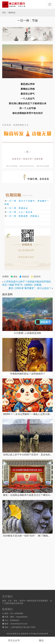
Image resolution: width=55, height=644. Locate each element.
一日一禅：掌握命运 (17, 208)
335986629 (14, 620)
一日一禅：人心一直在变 (20, 212)
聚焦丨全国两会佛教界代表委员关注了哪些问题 (27, 495)
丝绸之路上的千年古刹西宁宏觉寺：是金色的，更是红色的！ (27, 455)
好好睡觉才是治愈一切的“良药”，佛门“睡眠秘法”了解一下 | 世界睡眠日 (27, 536)
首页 (4, 13)
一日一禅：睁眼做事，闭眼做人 (23, 216)
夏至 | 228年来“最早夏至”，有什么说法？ (30, 288)
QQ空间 (36, 277)
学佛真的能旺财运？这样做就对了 (28, 374)
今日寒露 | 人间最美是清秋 (28, 333)
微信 (14, 277)
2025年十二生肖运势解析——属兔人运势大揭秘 (27, 414)
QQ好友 (24, 277)
